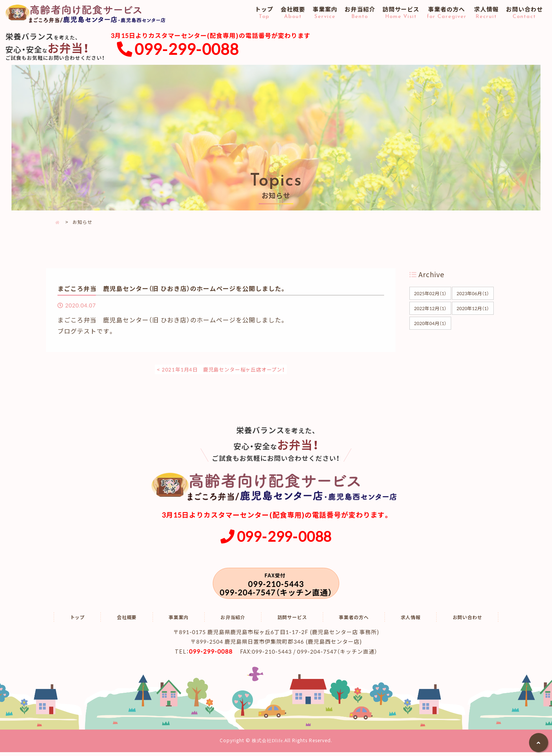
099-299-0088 (187, 49)
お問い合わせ (524, 13)
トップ (264, 13)
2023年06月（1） (473, 293)
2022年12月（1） (430, 308)
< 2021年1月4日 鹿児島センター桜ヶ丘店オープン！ (221, 369)
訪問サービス (401, 13)
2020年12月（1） (473, 308)
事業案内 (325, 13)
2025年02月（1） (430, 293)
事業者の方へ (447, 13)
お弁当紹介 (360, 13)
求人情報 (486, 13)
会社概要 (293, 13)
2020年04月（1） (430, 323)
